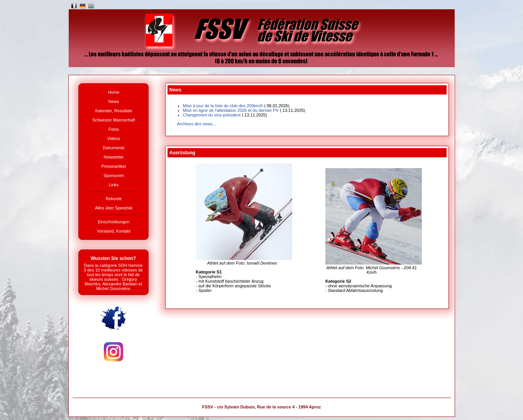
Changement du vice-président (225, 115)
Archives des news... (197, 124)
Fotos (114, 129)
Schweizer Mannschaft (114, 120)
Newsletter (114, 157)
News (114, 101)
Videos (114, 138)
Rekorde (114, 199)
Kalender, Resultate (113, 111)
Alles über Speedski (114, 208)
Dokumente (113, 148)
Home (114, 92)
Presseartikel (114, 166)
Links (114, 185)
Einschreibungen (114, 222)
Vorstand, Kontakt (114, 231)
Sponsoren (114, 175)
